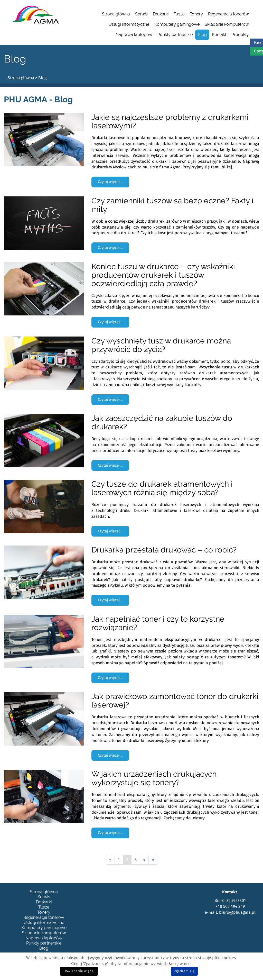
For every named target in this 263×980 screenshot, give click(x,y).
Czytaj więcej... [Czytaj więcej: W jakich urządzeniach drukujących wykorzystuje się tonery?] (110, 833)
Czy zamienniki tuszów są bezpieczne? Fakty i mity (172, 205)
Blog (202, 35)
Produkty (240, 35)
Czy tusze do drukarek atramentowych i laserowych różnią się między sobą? (162, 488)
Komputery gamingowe (177, 24)
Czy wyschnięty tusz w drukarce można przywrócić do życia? (161, 345)
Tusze (179, 14)
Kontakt (219, 35)
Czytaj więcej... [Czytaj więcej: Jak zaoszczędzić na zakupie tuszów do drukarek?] (110, 465)
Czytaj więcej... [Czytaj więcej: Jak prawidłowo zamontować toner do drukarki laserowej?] (110, 755)
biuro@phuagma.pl (237, 912)
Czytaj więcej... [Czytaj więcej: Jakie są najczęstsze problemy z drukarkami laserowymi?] (110, 182)
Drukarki (161, 14)
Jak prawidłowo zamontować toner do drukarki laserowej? (175, 701)
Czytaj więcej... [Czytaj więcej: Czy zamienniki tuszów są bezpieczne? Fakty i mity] (110, 248)
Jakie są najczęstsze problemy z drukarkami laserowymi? (170, 121)
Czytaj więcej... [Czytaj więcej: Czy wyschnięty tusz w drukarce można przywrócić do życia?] (110, 400)
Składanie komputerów (227, 24)
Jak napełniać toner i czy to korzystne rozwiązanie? (158, 623)
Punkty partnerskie (175, 35)
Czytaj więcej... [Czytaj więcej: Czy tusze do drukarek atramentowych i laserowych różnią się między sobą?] (110, 531)
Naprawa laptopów (134, 35)
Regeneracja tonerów (228, 14)
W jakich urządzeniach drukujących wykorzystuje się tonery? (154, 778)
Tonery (196, 14)
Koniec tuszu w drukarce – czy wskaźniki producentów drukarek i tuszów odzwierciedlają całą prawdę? (163, 275)
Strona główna (116, 14)
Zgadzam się (184, 971)
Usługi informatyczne (129, 24)
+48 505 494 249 (230, 906)
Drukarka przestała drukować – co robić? (164, 550)
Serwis (141, 14)
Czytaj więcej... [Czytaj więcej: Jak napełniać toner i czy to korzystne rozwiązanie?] (110, 678)
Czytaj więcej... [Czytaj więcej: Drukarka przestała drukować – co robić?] (110, 600)
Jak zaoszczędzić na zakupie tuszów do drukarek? (162, 422)
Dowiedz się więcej (79, 971)
